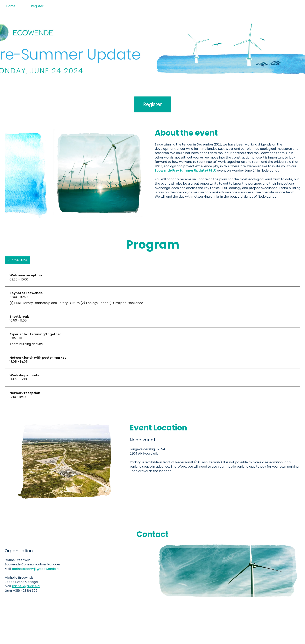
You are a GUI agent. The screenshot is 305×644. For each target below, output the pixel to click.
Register (37, 6)
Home (11, 6)
